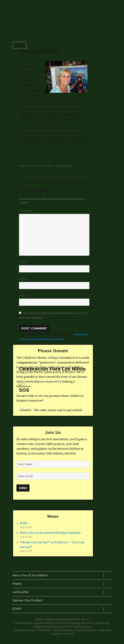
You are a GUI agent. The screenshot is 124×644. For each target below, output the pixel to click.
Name (24, 262)
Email (24, 279)
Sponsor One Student (28, 600)
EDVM (17, 609)
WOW (24, 523)
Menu (20, 45)
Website (25, 296)
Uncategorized (64, 166)
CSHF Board (26, 166)
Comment (26, 211)
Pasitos (17, 584)
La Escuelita (21, 592)
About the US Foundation (30, 575)
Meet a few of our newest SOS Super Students (50, 533)
